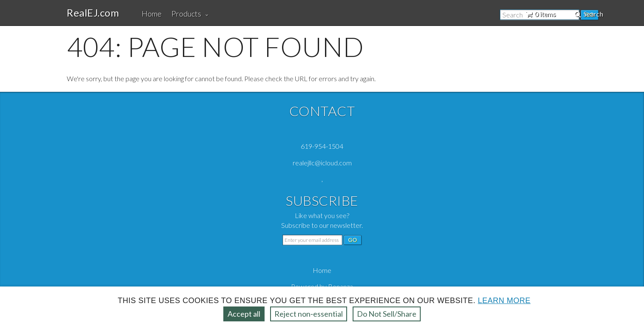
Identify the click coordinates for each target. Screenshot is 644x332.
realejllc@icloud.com (322, 163)
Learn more (504, 301)
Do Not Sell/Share (387, 314)
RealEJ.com (93, 13)
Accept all (244, 314)
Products (186, 14)
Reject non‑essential (309, 314)
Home (152, 14)
